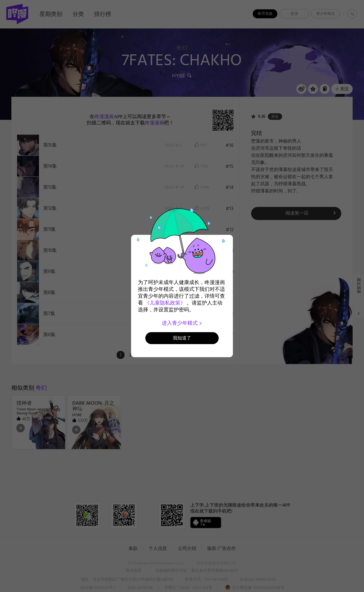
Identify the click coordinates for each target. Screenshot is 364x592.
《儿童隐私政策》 (165, 303)
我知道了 (182, 338)
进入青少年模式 (182, 323)
